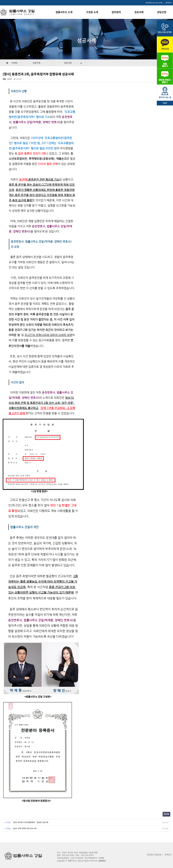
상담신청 (162, 12)
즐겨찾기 (169, 3)
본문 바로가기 (0, 0)
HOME (15, 63)
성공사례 (139, 12)
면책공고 (168, 854)
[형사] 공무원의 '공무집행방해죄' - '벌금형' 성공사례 (31, 822)
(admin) (102, 861)
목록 (166, 814)
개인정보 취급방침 (154, 854)
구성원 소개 (92, 12)
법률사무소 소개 (64, 12)
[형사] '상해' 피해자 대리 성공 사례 (25, 828)
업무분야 (116, 12)
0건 (10, 79)
